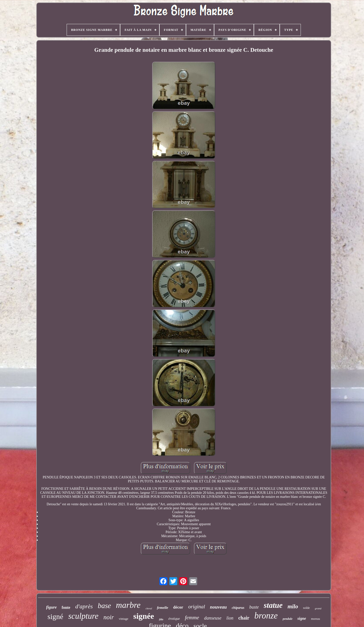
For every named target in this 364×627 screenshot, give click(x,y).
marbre (128, 605)
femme (192, 617)
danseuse (213, 618)
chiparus (238, 608)
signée (144, 616)
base (104, 606)
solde (306, 608)
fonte (66, 607)
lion (230, 618)
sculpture (83, 616)
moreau (316, 619)
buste (254, 607)
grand (318, 608)
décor (178, 607)
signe (302, 618)
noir (109, 617)
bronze (266, 616)
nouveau (219, 607)
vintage (124, 619)
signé (55, 616)
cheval (149, 608)
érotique (174, 619)
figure (52, 607)
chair (244, 618)
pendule (288, 619)
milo (293, 606)
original (197, 607)
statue (273, 605)
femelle (162, 608)
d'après (84, 606)
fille (161, 619)
